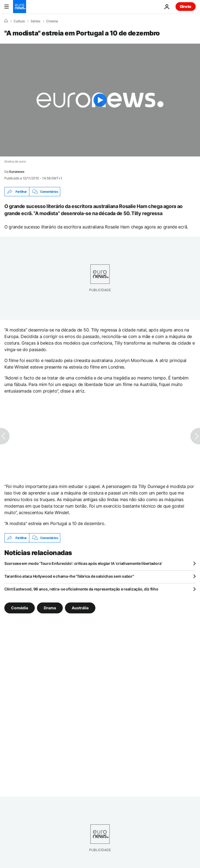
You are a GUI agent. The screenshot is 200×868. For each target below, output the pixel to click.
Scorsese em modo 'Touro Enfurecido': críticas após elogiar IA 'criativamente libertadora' (83, 563)
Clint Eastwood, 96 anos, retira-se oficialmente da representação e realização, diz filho (81, 589)
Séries (35, 21)
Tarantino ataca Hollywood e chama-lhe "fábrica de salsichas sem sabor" (69, 576)
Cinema (52, 21)
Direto (186, 6)
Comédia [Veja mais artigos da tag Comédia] (20, 608)
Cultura (19, 21)
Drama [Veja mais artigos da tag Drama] (50, 608)
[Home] (6, 21)
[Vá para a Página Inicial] (20, 7)
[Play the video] (100, 100)
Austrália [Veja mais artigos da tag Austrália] (80, 608)
